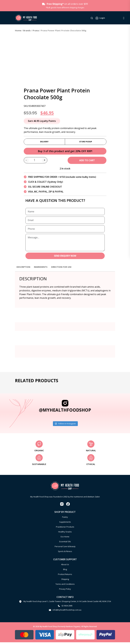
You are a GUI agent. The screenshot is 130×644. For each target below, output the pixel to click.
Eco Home (65, 538)
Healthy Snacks (65, 533)
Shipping (65, 581)
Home (18, 30)
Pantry (65, 519)
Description (24, 269)
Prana (36, 30)
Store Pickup (86, 142)
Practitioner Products (65, 529)
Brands (27, 30)
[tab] (24, 270)
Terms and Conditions (65, 586)
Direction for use (66, 269)
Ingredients (43, 269)
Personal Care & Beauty (65, 548)
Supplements (65, 524)
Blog (65, 571)
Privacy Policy (65, 591)
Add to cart (87, 161)
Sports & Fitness (65, 553)
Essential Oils (65, 543)
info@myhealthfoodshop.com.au (67, 612)
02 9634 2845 (67, 607)
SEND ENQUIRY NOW (65, 257)
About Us (65, 566)
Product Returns (65, 576)
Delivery (44, 142)
